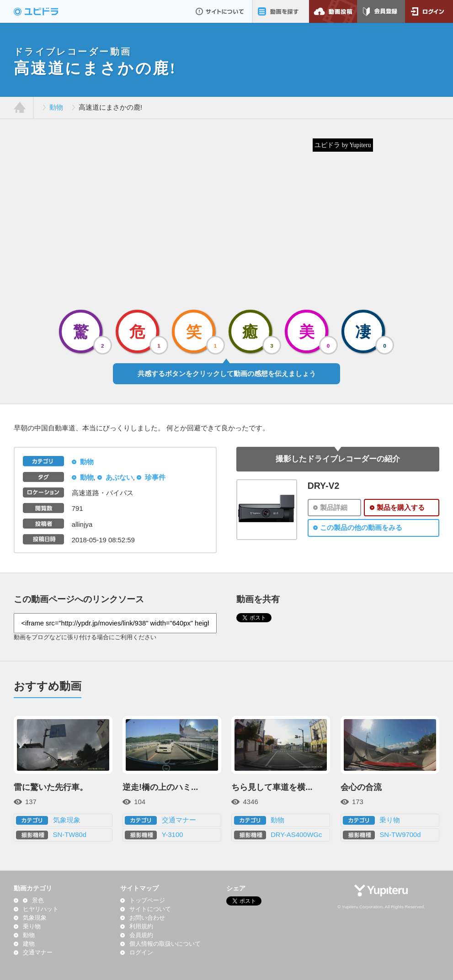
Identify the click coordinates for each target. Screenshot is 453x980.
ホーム (20, 108)
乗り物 (390, 820)
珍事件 (155, 477)
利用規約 (141, 927)
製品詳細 (334, 508)
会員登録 (381, 11)
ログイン (429, 11)
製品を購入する (401, 508)
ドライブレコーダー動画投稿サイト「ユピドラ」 (46, 11)
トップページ (147, 901)
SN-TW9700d (400, 835)
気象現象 (67, 820)
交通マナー (179, 820)
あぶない (119, 477)
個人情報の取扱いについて (165, 944)
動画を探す (280, 11)
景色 (38, 901)
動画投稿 (333, 11)
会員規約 (141, 935)
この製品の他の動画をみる (361, 528)
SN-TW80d (70, 835)
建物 (29, 944)
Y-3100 (173, 835)
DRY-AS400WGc (296, 835)
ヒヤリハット (41, 909)
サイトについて (220, 11)
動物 (56, 107)
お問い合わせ (147, 918)
